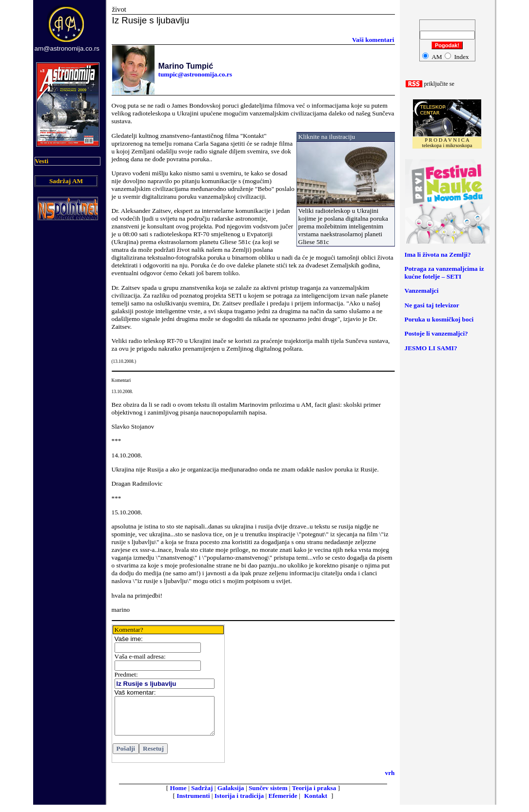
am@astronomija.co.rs (67, 48)
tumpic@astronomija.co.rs (195, 74)
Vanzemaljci (422, 291)
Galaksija (231, 795)
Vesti (42, 161)
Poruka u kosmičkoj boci (439, 319)
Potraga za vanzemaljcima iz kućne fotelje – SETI (444, 273)
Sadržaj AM (66, 181)
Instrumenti (193, 803)
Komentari (121, 380)
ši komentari (373, 40)
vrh (390, 780)
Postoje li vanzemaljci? (436, 333)
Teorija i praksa (314, 795)
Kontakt (316, 803)
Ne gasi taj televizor (432, 305)
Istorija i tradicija (239, 803)
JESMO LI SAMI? (431, 348)
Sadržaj (202, 795)
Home (178, 795)
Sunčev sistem (268, 795)
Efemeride (283, 803)
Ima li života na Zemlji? (438, 255)
